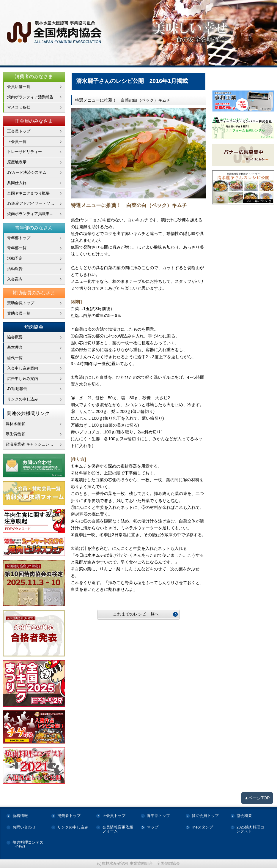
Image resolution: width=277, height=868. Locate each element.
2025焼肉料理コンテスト (250, 829)
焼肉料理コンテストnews (28, 845)
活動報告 (15, 269)
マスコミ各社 (19, 107)
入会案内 (15, 279)
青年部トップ (19, 238)
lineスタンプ (202, 827)
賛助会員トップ (21, 303)
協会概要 (15, 337)
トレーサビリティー (25, 152)
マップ (153, 827)
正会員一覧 (17, 142)
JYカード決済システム (27, 172)
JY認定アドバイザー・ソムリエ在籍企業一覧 (36, 203)
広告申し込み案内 (23, 379)
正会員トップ (19, 131)
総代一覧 (15, 358)
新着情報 (20, 816)
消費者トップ (69, 816)
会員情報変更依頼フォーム (118, 829)
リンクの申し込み (23, 399)
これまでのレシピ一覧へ (136, 614)
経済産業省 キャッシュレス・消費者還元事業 (35, 444)
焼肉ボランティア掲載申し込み (34, 214)
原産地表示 (17, 162)
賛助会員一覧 (19, 313)
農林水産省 (15, 424)
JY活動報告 (17, 389)
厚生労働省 (15, 434)
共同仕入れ (17, 183)
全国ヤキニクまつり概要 (28, 193)
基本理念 (15, 347)
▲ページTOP (257, 798)
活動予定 (15, 258)
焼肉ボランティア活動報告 (30, 97)
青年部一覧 (17, 248)
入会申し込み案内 (23, 368)
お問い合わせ (24, 827)
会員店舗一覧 (19, 87)
